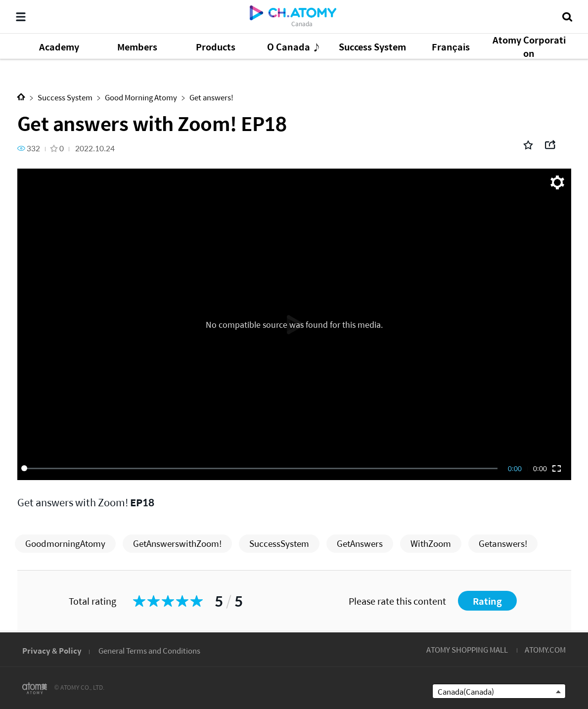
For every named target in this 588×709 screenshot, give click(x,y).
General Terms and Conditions (149, 650)
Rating (487, 601)
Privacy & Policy (52, 650)
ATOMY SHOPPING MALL (467, 649)
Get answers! (211, 97)
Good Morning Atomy (141, 97)
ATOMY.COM (545, 649)
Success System (65, 97)
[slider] (261, 468)
